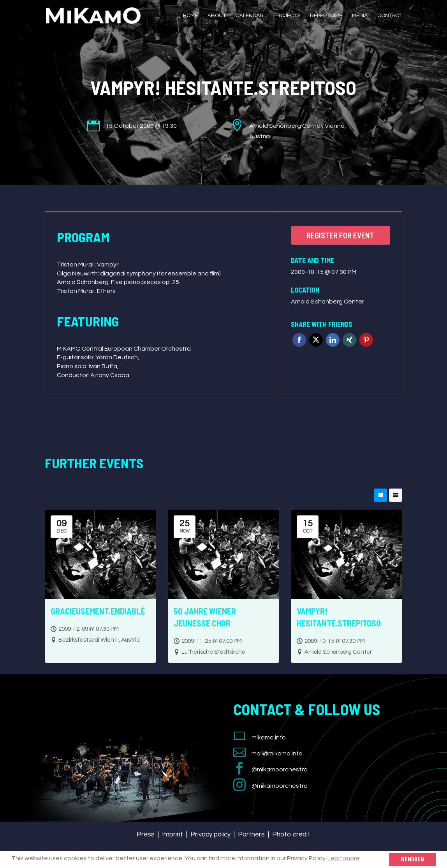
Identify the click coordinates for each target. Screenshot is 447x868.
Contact (390, 16)
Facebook (299, 340)
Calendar (250, 16)
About (217, 16)
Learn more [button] (344, 858)
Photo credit (291, 834)
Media (360, 16)
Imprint (172, 834)
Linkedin (333, 340)
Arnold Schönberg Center (327, 302)
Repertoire (326, 16)
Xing (349, 340)
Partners (251, 834)
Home (190, 16)
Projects (287, 16)
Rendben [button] (413, 859)
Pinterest (366, 340)
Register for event (340, 235)
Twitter (316, 340)
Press (146, 834)
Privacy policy (210, 834)
